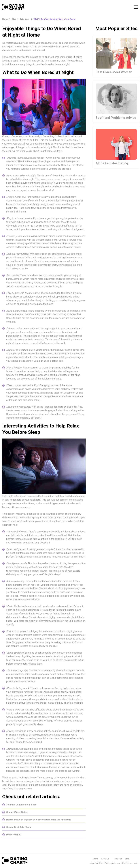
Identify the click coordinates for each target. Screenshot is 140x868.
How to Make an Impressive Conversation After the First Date (42, 820)
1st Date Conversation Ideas (23, 805)
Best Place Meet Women (116, 72)
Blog (127, 859)
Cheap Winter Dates (18, 812)
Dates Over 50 (15, 835)
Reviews (118, 859)
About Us (105, 859)
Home (95, 859)
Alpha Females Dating (114, 169)
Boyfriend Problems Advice (112, 121)
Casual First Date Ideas (20, 827)
